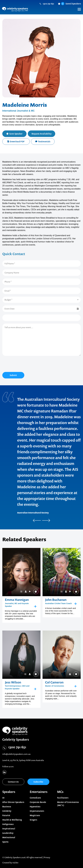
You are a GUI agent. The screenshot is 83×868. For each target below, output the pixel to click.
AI (3, 798)
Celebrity (7, 811)
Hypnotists (35, 807)
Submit (13, 375)
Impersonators (37, 811)
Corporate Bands (38, 802)
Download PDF (16, 141)
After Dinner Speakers (13, 802)
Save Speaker (16, 134)
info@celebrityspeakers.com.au (16, 754)
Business (7, 807)
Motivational (9, 837)
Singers (33, 820)
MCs (60, 792)
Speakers (9, 792)
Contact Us (13, 782)
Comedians (35, 798)
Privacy (47, 857)
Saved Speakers (71, 4)
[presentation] (22, 364)
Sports (5, 842)
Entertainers (39, 792)
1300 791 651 (48, 4)
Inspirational (9, 829)
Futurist (6, 815)
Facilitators (63, 798)
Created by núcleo (10, 863)
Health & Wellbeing (12, 820)
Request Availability (41, 134)
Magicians (35, 815)
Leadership (8, 833)
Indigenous (8, 824)
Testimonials (43, 141)
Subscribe (38, 782)
